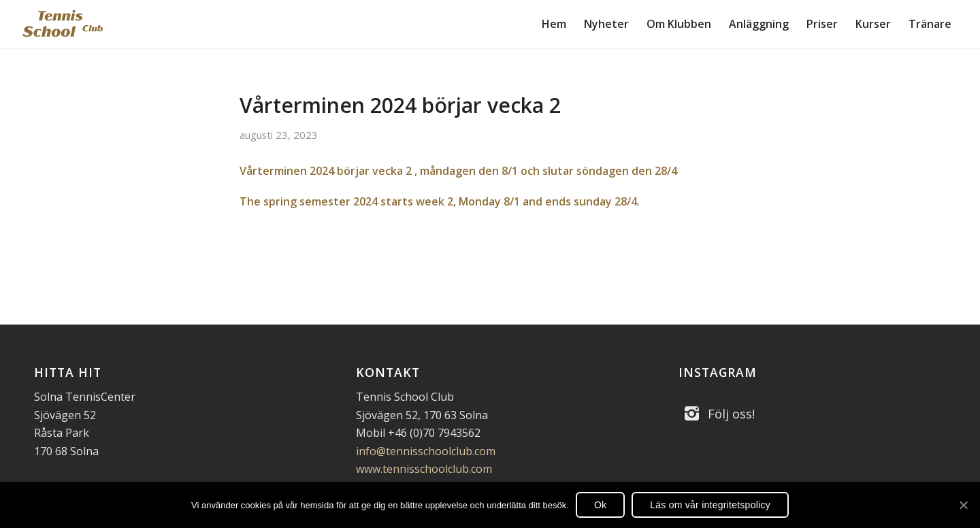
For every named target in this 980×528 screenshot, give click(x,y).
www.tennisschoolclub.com (424, 469)
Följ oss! (731, 414)
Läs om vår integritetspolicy (710, 505)
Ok (600, 505)
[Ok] (963, 505)
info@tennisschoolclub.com (426, 451)
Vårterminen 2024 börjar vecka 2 (400, 105)
